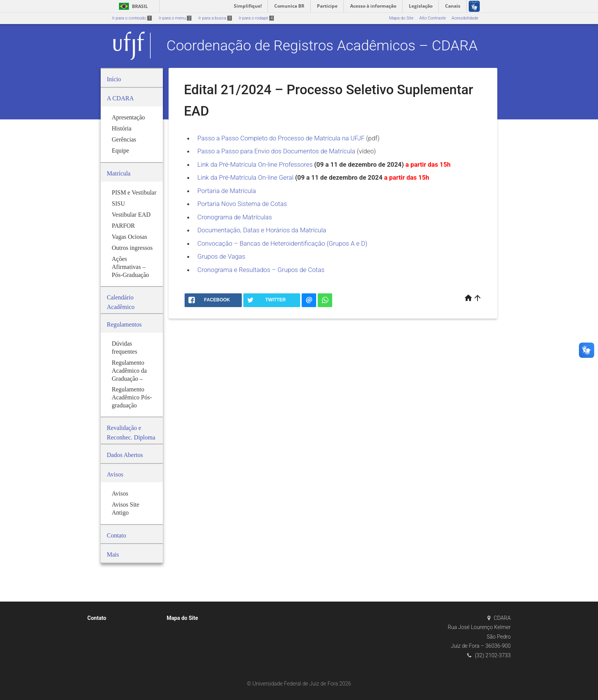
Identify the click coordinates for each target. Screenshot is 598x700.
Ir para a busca (215, 18)
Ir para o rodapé (256, 18)
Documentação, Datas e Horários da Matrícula (262, 230)
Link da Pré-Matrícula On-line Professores (256, 164)
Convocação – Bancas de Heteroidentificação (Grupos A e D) (283, 243)
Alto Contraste (432, 18)
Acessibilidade (465, 18)
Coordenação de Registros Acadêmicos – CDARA (322, 45)
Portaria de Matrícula (227, 191)
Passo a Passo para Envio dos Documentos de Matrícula (276, 151)
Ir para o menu (175, 18)
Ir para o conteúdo (132, 18)
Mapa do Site (401, 18)
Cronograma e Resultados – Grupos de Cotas (261, 270)
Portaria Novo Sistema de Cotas (242, 204)
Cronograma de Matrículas (235, 217)
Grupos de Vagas (222, 256)
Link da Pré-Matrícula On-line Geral (246, 177)
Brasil (132, 6)
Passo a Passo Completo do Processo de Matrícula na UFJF (282, 138)
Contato (97, 618)
